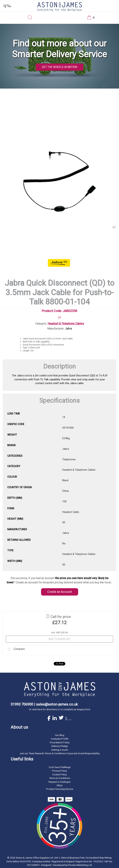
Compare (15, 649)
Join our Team (27, 753)
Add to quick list (59, 639)
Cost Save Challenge (60, 767)
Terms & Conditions (59, 778)
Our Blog (60, 735)
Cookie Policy (59, 774)
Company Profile (59, 739)
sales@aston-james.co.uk (57, 704)
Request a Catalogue (59, 782)
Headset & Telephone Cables (66, 324)
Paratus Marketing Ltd (80, 865)
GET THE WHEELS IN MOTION (59, 67)
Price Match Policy (60, 742)
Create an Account (60, 592)
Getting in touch (60, 750)
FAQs (60, 785)
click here (37, 709)
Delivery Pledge (60, 746)
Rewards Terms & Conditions (50, 753)
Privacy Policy (59, 771)
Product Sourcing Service (60, 789)
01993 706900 (22, 704)
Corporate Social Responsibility (83, 753)
